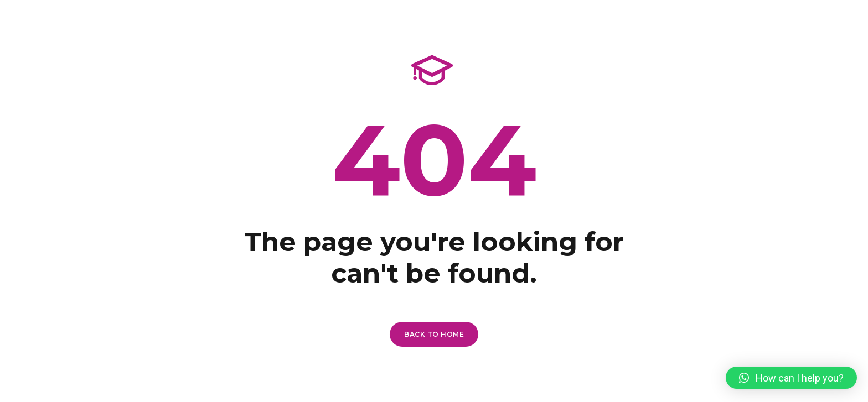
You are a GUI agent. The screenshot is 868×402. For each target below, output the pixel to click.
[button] (791, 378)
